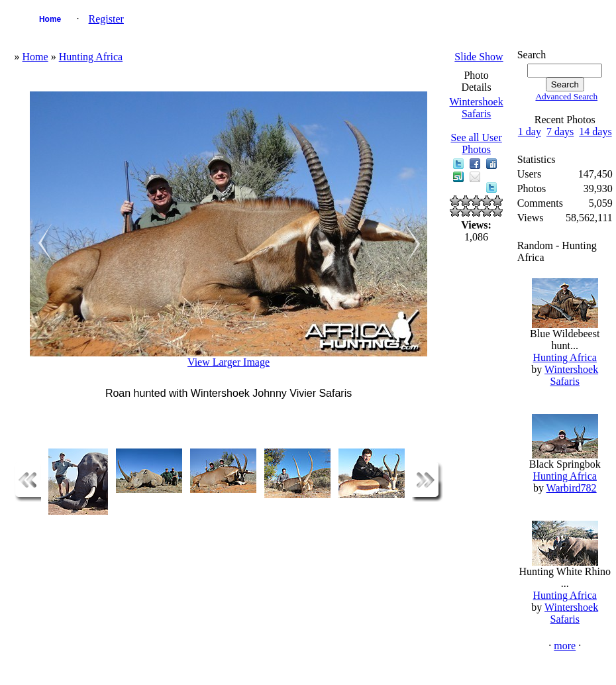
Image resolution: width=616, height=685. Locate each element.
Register (106, 19)
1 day (530, 132)
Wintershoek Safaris (477, 108)
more (565, 646)
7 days (560, 132)
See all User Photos (476, 143)
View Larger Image (229, 362)
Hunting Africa (91, 57)
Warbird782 (572, 488)
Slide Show (479, 57)
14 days (595, 132)
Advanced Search (566, 96)
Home (50, 19)
